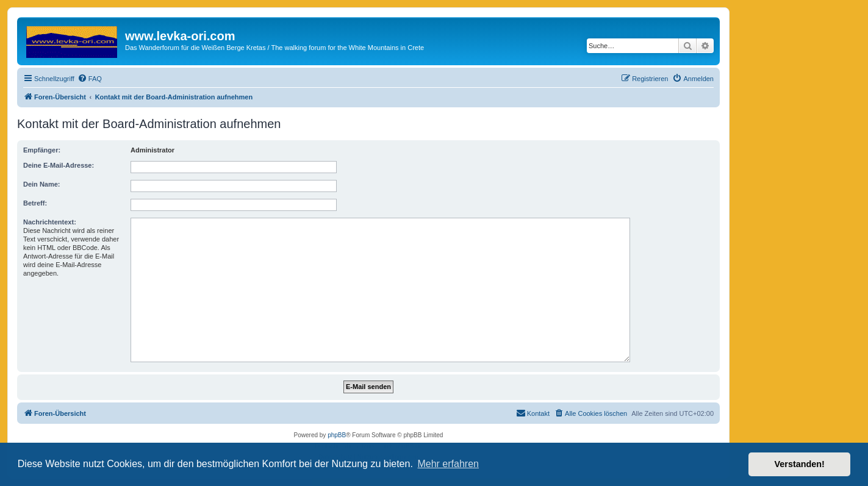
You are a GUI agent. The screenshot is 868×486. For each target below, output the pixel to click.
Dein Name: (42, 184)
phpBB (337, 435)
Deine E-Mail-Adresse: (59, 165)
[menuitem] (90, 79)
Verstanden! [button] (800, 464)
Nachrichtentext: (50, 222)
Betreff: (35, 203)
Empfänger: (42, 150)
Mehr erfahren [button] (448, 464)
